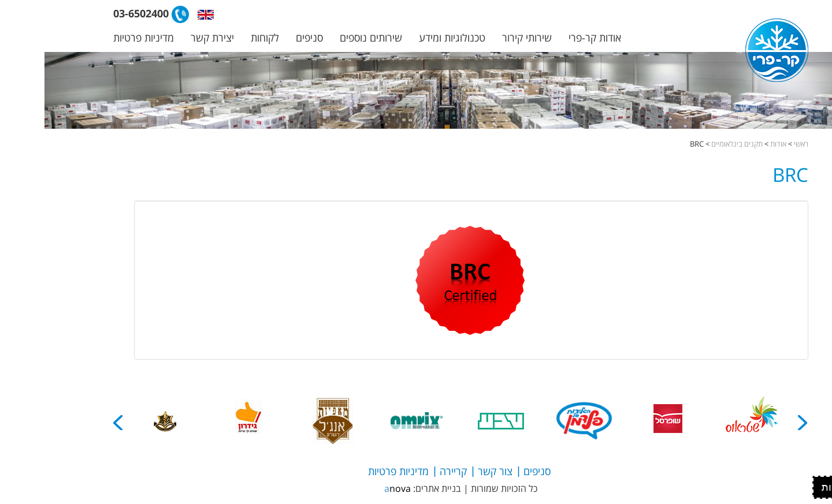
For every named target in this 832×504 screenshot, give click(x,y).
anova (353, 488)
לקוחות (220, 38)
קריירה (409, 471)
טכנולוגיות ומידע (408, 38)
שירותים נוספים (326, 38)
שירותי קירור (482, 38)
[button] (161, 14)
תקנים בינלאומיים (692, 144)
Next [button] (74, 423)
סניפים (265, 38)
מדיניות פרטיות (99, 38)
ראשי (757, 144)
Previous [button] (759, 423)
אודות (734, 144)
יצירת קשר (168, 38)
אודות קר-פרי (550, 38)
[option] (707, 421)
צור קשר (451, 471)
